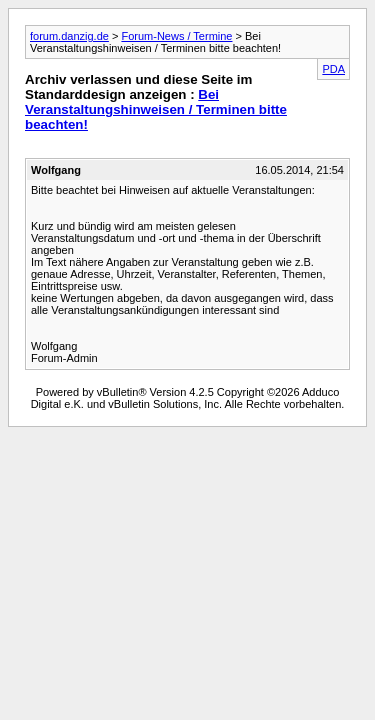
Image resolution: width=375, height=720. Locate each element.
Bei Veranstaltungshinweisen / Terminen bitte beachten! (156, 109)
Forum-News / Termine (176, 36)
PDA (333, 69)
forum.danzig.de (69, 36)
